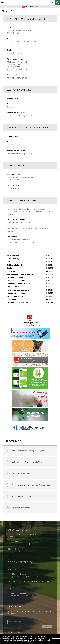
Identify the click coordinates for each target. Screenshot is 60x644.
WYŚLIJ (47, 627)
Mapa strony (14, 633)
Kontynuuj (56, 637)
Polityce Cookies (28, 642)
